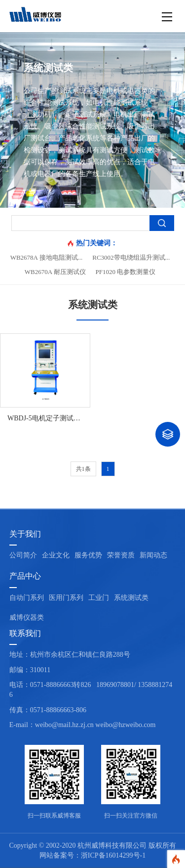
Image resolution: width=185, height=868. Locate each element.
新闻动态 (153, 555)
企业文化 (56, 555)
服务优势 (88, 555)
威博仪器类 (27, 617)
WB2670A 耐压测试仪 (55, 272)
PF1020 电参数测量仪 (126, 272)
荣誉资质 (121, 555)
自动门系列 (27, 598)
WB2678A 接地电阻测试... (47, 257)
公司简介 (23, 555)
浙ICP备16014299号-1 (113, 855)
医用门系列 (66, 598)
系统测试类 (131, 598)
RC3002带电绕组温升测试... (131, 257)
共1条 (83, 469)
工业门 (99, 598)
